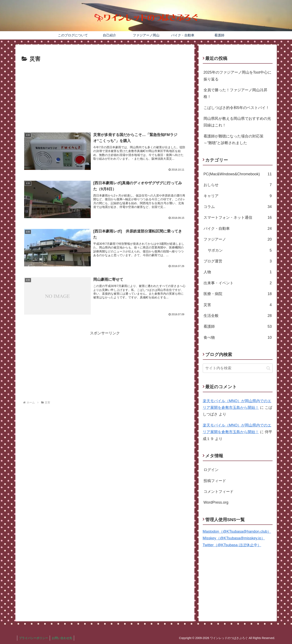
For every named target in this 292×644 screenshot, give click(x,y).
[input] (238, 368)
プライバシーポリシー (34, 638)
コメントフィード (219, 492)
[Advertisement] (105, 95)
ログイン (211, 470)
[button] (268, 368)
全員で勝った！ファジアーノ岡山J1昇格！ (235, 93)
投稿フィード (215, 481)
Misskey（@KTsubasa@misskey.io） (234, 538)
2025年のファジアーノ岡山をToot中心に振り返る (237, 76)
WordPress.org (216, 502)
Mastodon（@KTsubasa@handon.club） (237, 532)
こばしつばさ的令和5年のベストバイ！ (236, 108)
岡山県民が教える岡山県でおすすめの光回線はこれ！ (237, 122)
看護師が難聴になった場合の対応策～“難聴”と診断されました (234, 140)
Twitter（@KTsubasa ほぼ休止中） (232, 545)
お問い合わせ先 (63, 638)
